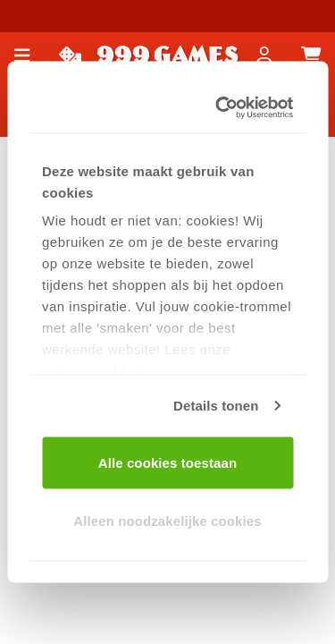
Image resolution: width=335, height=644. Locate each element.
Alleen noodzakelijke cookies (167, 521)
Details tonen (216, 406)
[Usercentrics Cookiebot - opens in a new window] (223, 108)
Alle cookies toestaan (168, 462)
